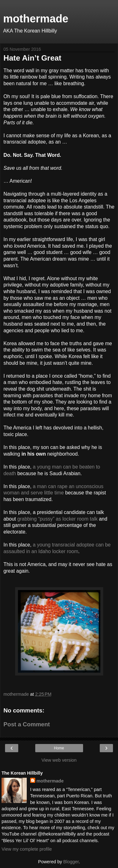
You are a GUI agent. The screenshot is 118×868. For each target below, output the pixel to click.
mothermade (36, 19)
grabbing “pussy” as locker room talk (57, 519)
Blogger (71, 862)
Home (59, 748)
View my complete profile (27, 849)
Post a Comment (27, 724)
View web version (59, 760)
